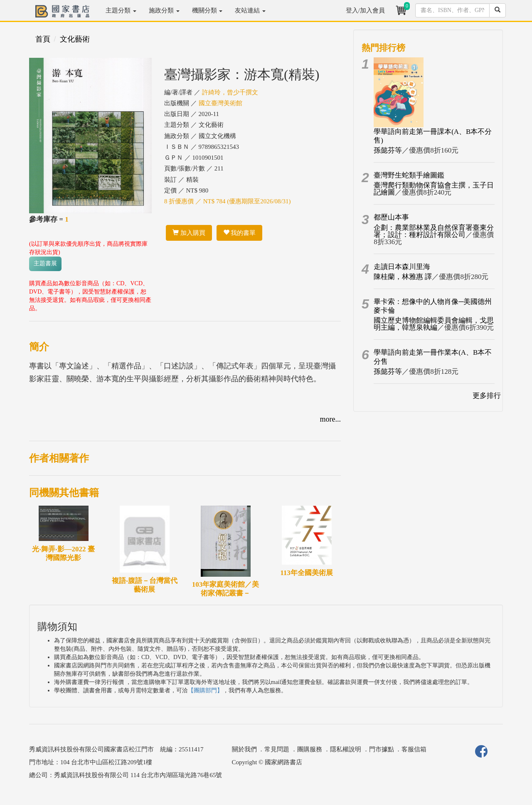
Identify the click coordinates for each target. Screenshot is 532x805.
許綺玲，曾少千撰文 (230, 92)
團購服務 (310, 749)
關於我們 (244, 749)
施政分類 (164, 10)
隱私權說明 (346, 749)
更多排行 (487, 396)
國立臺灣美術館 (220, 103)
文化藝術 (75, 39)
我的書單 (240, 233)
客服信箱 (414, 749)
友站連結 (250, 10)
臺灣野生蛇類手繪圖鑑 (409, 175)
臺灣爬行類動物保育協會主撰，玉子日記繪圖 (434, 189)
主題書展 (45, 263)
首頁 (43, 39)
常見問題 (277, 749)
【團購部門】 (205, 690)
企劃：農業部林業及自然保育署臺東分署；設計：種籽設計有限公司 (434, 231)
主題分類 (121, 10)
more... (330, 419)
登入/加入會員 (365, 10)
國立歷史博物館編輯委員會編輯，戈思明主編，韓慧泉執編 (434, 324)
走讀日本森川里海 (402, 267)
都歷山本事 (391, 217)
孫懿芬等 (388, 150)
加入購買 (189, 233)
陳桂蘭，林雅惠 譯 (403, 277)
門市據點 (382, 749)
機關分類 (207, 10)
